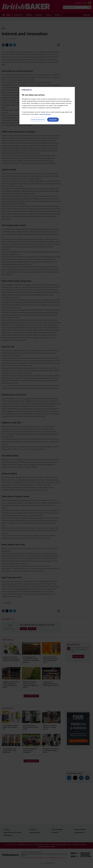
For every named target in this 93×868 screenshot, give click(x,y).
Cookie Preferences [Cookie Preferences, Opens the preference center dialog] (38, 120)
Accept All (53, 120)
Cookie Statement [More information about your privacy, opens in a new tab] (45, 114)
